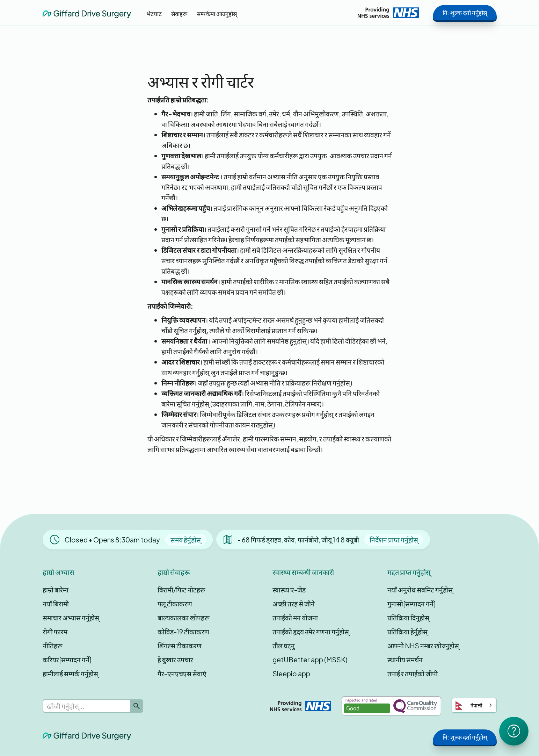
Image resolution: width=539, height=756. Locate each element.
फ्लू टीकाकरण (175, 604)
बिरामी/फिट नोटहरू (181, 590)
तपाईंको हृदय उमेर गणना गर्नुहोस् (311, 632)
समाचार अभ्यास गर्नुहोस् (71, 618)
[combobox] (474, 705)
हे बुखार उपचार (175, 660)
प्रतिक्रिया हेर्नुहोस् (407, 632)
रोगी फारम (55, 632)
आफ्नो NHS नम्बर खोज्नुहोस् (423, 646)
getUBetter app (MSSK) (310, 660)
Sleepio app (291, 674)
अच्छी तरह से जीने (294, 604)
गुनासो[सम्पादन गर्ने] (411, 604)
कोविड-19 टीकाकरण (183, 632)
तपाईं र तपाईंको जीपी (413, 674)
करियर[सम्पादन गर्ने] (67, 660)
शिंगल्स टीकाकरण (180, 646)
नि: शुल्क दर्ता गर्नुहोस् (465, 13)
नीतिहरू (53, 646)
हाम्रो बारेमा (56, 590)
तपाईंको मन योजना (295, 618)
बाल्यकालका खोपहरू (184, 618)
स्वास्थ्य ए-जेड (289, 590)
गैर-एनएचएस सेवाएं (182, 674)
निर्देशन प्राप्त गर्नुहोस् (394, 540)
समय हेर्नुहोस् (186, 540)
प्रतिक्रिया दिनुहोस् (408, 618)
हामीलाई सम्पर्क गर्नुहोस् (70, 674)
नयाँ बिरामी (56, 604)
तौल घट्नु (284, 646)
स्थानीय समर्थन (405, 660)
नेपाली (469, 705)
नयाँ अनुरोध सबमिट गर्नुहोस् (420, 590)
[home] (87, 12)
